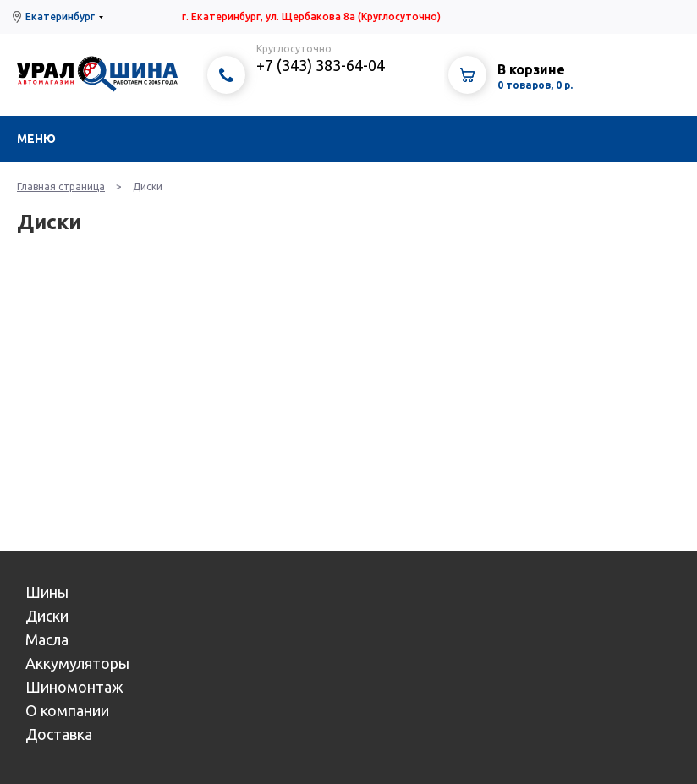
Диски (47, 616)
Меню (36, 139)
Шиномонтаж (74, 687)
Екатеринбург (60, 16)
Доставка (59, 734)
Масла (47, 639)
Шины (47, 592)
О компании (67, 710)
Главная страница (61, 186)
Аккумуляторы (77, 663)
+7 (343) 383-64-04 (321, 65)
